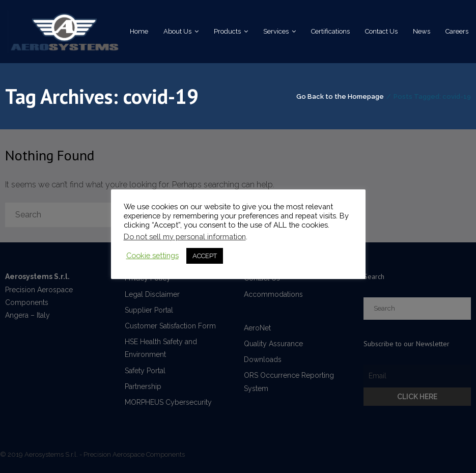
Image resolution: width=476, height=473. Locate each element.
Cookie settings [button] (152, 255)
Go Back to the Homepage (340, 96)
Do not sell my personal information (185, 237)
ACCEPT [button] (205, 256)
